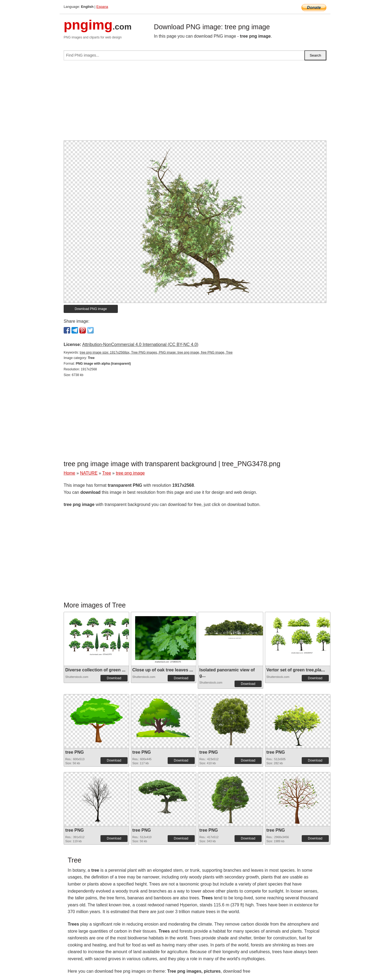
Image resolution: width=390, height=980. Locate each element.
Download (114, 678)
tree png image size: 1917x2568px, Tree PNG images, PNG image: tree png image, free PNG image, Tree (156, 352)
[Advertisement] (195, 103)
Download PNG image (91, 309)
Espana (102, 7)
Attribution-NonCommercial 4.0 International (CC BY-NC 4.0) (140, 344)
